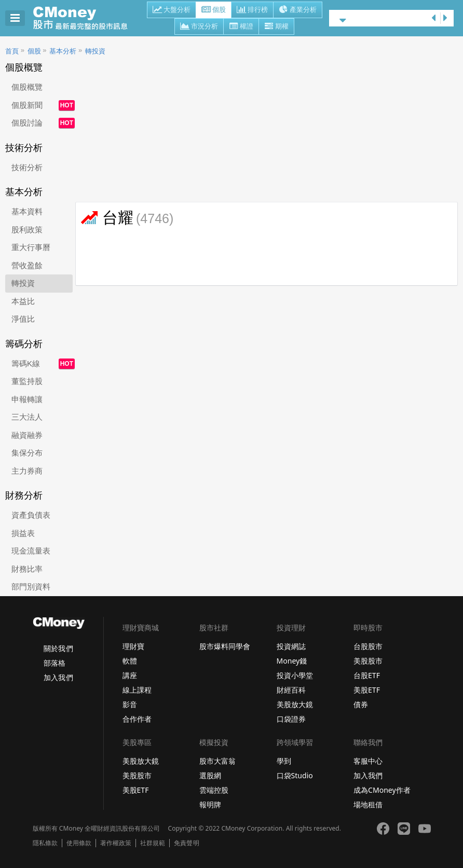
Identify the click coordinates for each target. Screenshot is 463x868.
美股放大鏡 (295, 704)
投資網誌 (291, 646)
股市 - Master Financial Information (86, 18)
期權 (276, 27)
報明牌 (210, 804)
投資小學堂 (295, 675)
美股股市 (368, 661)
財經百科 (291, 690)
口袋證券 (291, 719)
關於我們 (58, 648)
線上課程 (137, 690)
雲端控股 (214, 790)
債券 (361, 704)
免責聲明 (186, 843)
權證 (241, 27)
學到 (284, 761)
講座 (130, 675)
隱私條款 (45, 843)
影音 (130, 704)
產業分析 (298, 10)
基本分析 (63, 51)
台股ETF (367, 675)
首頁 (12, 51)
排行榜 (252, 10)
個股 (214, 10)
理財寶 (133, 646)
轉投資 (95, 51)
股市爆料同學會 (225, 646)
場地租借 (368, 804)
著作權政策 (116, 843)
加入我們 (58, 677)
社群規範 (153, 843)
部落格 (55, 663)
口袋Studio (295, 775)
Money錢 (292, 661)
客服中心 (368, 761)
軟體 (130, 661)
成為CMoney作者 (382, 790)
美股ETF (367, 690)
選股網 (210, 775)
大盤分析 (172, 10)
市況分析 (199, 27)
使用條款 (79, 843)
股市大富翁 (217, 761)
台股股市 (368, 646)
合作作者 (137, 719)
